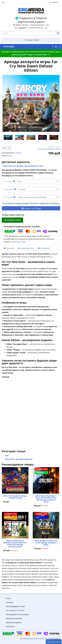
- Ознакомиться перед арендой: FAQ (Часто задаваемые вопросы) (30, 203)
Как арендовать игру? (16, 606)
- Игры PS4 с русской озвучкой (18, 459)
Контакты (10, 626)
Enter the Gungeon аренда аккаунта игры (15, 497)
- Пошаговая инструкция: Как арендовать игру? (23, 166)
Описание (9, 248)
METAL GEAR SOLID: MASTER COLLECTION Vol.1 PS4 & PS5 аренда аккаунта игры (15, 544)
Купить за (31, 208)
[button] (54, 642)
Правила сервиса (14, 622)
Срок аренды (11, 189)
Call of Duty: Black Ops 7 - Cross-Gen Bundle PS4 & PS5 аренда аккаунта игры (46, 499)
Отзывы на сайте (12, 220)
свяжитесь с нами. (19, 242)
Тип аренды (10, 197)
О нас (9, 598)
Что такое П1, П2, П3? (15, 610)
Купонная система (14, 618)
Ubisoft (18, 153)
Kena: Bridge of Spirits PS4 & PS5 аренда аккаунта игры (46, 543)
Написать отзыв (54, 149)
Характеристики (26, 248)
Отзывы (10, 602)
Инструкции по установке (17, 614)
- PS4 (6, 456)
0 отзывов (42, 149)
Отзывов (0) (44, 248)
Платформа (10, 181)
